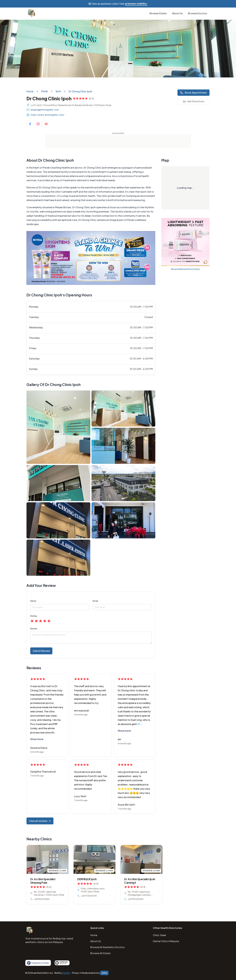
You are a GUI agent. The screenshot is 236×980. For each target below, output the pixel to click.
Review (34, 628)
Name (33, 601)
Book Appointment (193, 93)
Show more (37, 739)
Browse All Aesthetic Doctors (107, 947)
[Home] (29, 931)
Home (30, 91)
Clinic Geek (160, 935)
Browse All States (100, 953)
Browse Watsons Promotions (185, 269)
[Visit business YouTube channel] (46, 124)
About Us (96, 941)
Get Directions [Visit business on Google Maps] (194, 101)
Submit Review (41, 651)
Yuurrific (66, 973)
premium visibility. (136, 4)
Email (95, 601)
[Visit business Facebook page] (30, 124)
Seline (104, 973)
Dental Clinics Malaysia (166, 941)
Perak (45, 91)
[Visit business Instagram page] (38, 124)
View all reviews (40, 821)
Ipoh (58, 91)
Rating (33, 616)
